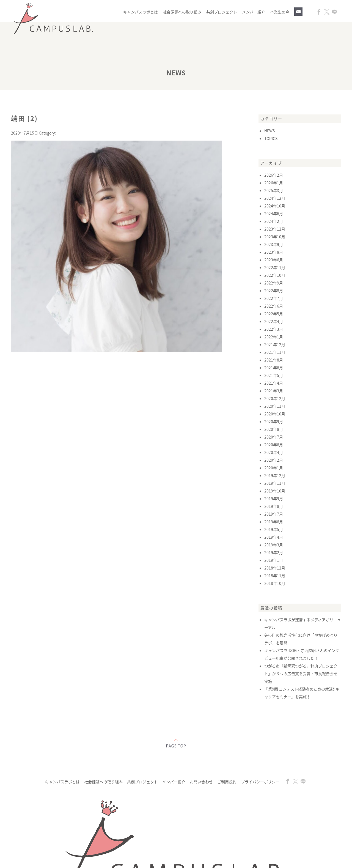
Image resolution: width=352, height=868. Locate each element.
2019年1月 (274, 560)
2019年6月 (274, 522)
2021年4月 (274, 383)
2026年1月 (274, 183)
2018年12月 (275, 568)
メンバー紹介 (254, 12)
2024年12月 (275, 198)
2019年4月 (274, 537)
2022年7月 (274, 298)
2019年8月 (274, 506)
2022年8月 (274, 291)
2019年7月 (274, 514)
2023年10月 (275, 237)
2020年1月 (274, 468)
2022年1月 (274, 337)
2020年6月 (274, 445)
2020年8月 (274, 429)
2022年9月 (274, 283)
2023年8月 (274, 252)
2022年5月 (274, 314)
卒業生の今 (280, 12)
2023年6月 (274, 260)
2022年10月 (275, 275)
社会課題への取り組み (182, 12)
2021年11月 (275, 352)
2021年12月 (275, 344)
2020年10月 (275, 414)
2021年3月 (274, 391)
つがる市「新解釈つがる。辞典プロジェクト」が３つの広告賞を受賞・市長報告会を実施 (301, 673)
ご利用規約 (227, 782)
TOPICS (271, 138)
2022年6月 (274, 306)
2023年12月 (275, 229)
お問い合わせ (201, 782)
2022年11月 (275, 267)
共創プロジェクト (222, 12)
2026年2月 (274, 175)
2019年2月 (274, 552)
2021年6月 (274, 368)
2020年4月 (274, 452)
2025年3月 (274, 190)
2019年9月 (274, 499)
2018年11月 (275, 576)
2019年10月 (275, 491)
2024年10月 (275, 206)
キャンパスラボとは (141, 12)
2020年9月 (274, 421)
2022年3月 (274, 329)
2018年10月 (275, 583)
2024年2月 (274, 221)
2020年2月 (274, 460)
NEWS (269, 131)
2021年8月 (274, 360)
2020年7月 (274, 437)
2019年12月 (275, 475)
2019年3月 (274, 545)
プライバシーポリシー (260, 782)
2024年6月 (274, 213)
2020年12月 (275, 398)
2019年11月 (275, 483)
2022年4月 (274, 321)
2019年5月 (274, 529)
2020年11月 (275, 406)
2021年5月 (274, 375)
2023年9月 (274, 244)
